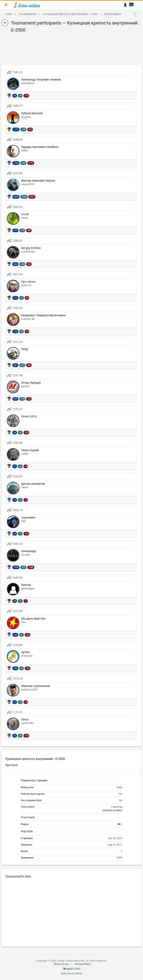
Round (24, 851)
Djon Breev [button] (28, 282)
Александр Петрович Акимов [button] (41, 79)
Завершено (27, 858)
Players (25, 824)
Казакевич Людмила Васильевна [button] (44, 315)
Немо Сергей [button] (30, 450)
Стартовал (27, 838)
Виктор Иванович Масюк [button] (38, 181)
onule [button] (25, 214)
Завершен (27, 845)
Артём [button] (26, 652)
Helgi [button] (25, 349)
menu (6, 5)
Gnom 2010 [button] (29, 416)
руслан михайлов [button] (33, 484)
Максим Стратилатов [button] (36, 686)
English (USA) (72, 969)
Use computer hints (31, 800)
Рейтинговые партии (33, 794)
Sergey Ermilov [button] (31, 248)
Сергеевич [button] (28, 517)
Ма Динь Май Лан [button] (33, 618)
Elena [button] (25, 719)
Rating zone (27, 787)
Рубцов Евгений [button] (32, 113)
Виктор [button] (26, 585)
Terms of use (61, 964)
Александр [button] (29, 551)
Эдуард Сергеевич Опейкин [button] (40, 147)
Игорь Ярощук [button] (31, 383)
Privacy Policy (83, 964)
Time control (28, 807)
